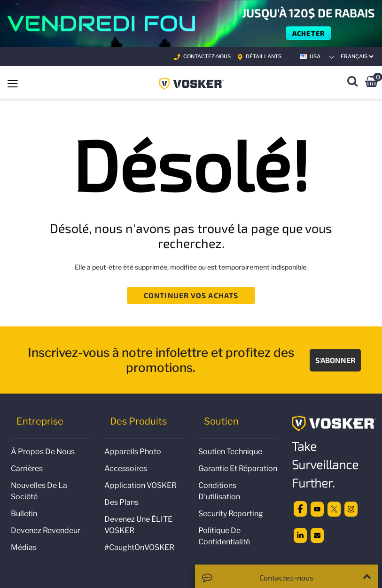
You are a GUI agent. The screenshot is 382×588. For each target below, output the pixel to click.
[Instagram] (351, 508)
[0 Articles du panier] (371, 83)
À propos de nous (43, 452)
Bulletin (24, 514)
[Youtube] (317, 508)
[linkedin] (300, 535)
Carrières (27, 468)
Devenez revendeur (46, 530)
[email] (317, 535)
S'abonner (335, 360)
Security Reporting (231, 514)
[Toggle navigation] (13, 83)
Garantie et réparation (238, 468)
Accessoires (126, 468)
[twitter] (334, 508)
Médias (24, 547)
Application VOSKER (140, 485)
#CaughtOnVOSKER (139, 547)
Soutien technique (230, 452)
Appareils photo (133, 452)
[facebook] (300, 508)
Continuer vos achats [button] (191, 295)
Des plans (121, 502)
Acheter (308, 33)
